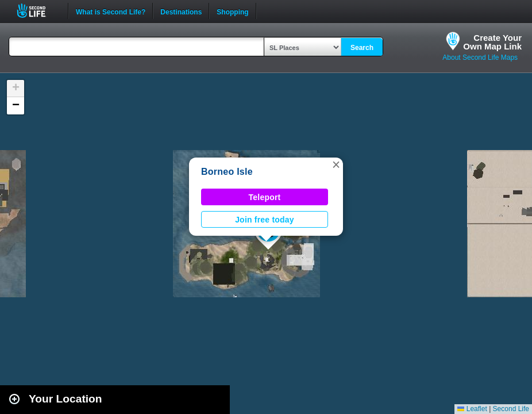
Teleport (265, 197)
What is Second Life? (111, 11)
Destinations (181, 11)
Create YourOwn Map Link (492, 42)
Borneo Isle (227, 172)
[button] (336, 164)
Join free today (265, 220)
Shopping (232, 11)
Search (362, 48)
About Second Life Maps (480, 57)
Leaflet (472, 409)
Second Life (38, 11)
